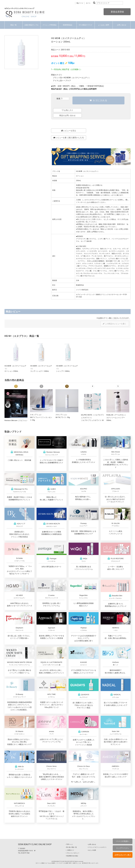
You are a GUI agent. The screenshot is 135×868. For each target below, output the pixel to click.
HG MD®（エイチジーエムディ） (77, 78)
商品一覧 (14, 25)
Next (126, 403)
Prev (8, 403)
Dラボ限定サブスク (86, 25)
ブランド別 (57, 78)
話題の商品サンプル (32, 25)
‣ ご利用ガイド (70, 850)
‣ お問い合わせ (92, 844)
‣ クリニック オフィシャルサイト (97, 847)
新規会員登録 (117, 12)
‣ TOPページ (69, 844)
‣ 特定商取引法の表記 (72, 856)
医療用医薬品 (68, 25)
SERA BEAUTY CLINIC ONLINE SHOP (35, 844)
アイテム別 (57, 81)
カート (88, 3)
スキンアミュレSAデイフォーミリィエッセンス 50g (41, 417)
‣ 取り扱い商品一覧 (71, 847)
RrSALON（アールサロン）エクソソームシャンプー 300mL (117, 418)
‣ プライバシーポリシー (72, 853)
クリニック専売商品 (50, 25)
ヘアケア (67, 81)
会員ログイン (104, 318)
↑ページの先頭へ (123, 841)
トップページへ (123, 848)
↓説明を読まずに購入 (123, 855)
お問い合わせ (122, 25)
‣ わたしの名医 (92, 850)
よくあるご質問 (104, 25)
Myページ (80, 3)
